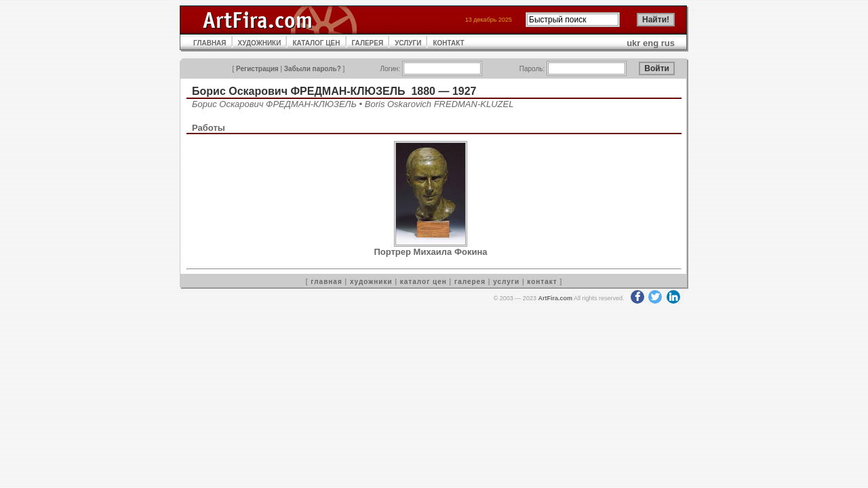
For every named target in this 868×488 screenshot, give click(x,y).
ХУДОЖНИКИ (260, 43)
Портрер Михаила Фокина (430, 252)
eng (651, 43)
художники (371, 282)
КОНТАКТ (448, 43)
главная (326, 282)
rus (668, 43)
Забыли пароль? (313, 69)
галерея (470, 282)
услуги (506, 282)
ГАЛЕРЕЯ (368, 43)
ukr (633, 43)
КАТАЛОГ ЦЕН (316, 43)
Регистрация (257, 69)
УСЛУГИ (408, 43)
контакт (542, 282)
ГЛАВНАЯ (210, 43)
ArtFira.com (555, 298)
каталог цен (423, 282)
